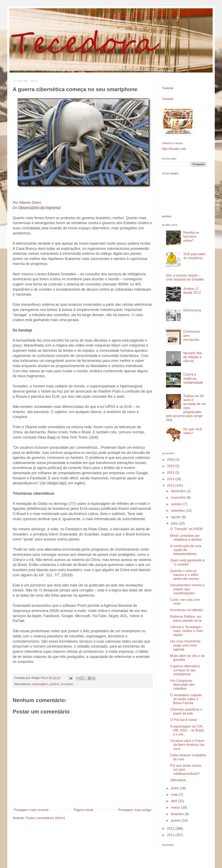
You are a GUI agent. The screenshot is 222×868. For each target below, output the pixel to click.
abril (175, 801)
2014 (171, 479)
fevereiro (178, 814)
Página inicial (83, 810)
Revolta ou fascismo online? (191, 236)
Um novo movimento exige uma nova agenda (185, 645)
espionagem (40, 684)
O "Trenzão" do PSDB (186, 529)
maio (175, 795)
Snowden (67, 684)
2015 (171, 473)
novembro (179, 497)
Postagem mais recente (31, 810)
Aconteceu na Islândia (186, 610)
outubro (177, 504)
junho (176, 788)
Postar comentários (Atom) (45, 818)
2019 (171, 466)
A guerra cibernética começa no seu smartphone (185, 670)
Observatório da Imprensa (39, 208)
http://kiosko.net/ (174, 149)
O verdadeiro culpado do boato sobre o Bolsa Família (186, 699)
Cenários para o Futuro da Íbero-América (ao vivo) (187, 745)
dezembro (179, 491)
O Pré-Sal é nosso (184, 720)
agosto (176, 517)
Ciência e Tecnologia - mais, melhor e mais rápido (187, 631)
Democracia (192, 310)
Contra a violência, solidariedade (193, 378)
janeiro (176, 820)
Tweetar (168, 88)
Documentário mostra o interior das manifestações (187, 589)
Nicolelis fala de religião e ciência (193, 357)
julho (175, 523)
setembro (178, 511)
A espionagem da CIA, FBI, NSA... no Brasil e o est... (187, 730)
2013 (171, 485)
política (54, 684)
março (176, 807)
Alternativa (178, 780)
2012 (171, 829)
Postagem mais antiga (135, 810)
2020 (171, 460)
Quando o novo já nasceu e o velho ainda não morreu (185, 575)
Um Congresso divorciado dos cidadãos (182, 685)
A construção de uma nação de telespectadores (186, 550)
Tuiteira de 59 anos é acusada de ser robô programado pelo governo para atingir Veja (186, 408)
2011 (171, 835)
